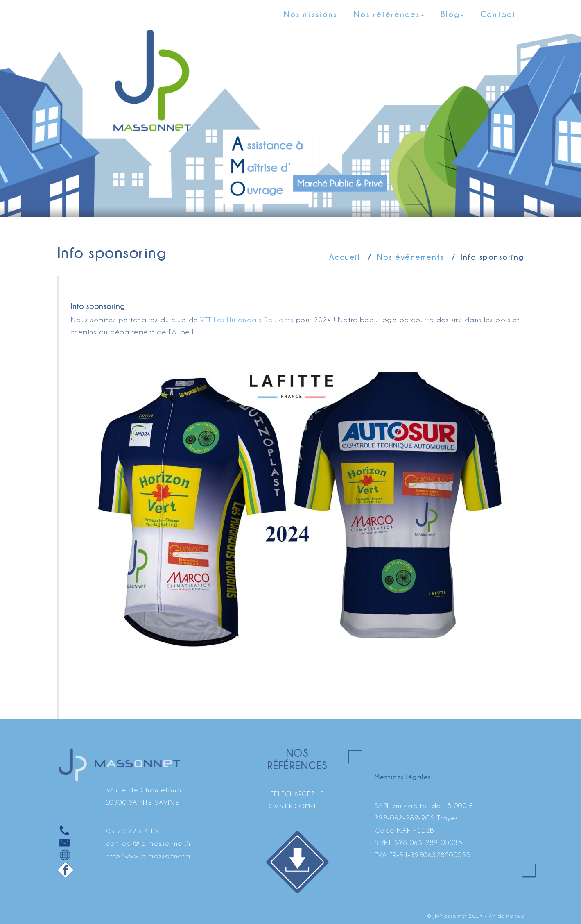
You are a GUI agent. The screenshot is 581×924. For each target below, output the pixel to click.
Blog (452, 14)
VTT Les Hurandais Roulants (247, 320)
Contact (498, 14)
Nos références (389, 14)
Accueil (345, 257)
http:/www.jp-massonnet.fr (149, 856)
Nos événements (410, 257)
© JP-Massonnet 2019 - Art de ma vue (476, 916)
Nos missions (311, 14)
